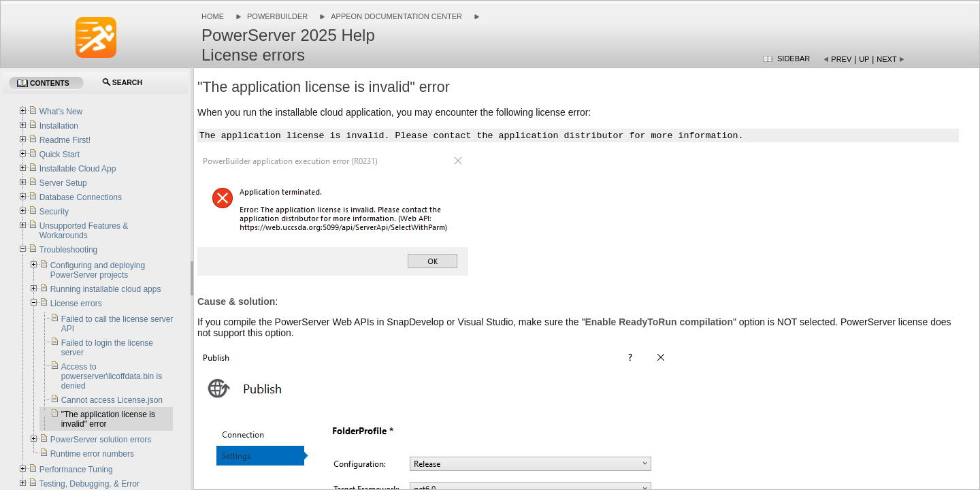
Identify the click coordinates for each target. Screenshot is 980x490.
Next (886, 59)
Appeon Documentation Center (396, 16)
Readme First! (65, 140)
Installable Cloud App (78, 169)
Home (213, 16)
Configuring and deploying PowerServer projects (98, 270)
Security (54, 212)
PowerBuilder (277, 16)
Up (864, 59)
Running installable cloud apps (106, 289)
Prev (841, 59)
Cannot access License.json (112, 400)
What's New (61, 112)
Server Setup (63, 183)
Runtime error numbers (92, 454)
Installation (59, 126)
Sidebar (794, 59)
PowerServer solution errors (101, 440)
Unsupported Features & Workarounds (84, 231)
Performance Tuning (76, 470)
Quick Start (60, 154)
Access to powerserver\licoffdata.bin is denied (112, 376)
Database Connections (81, 197)
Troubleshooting (69, 250)
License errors (76, 304)
